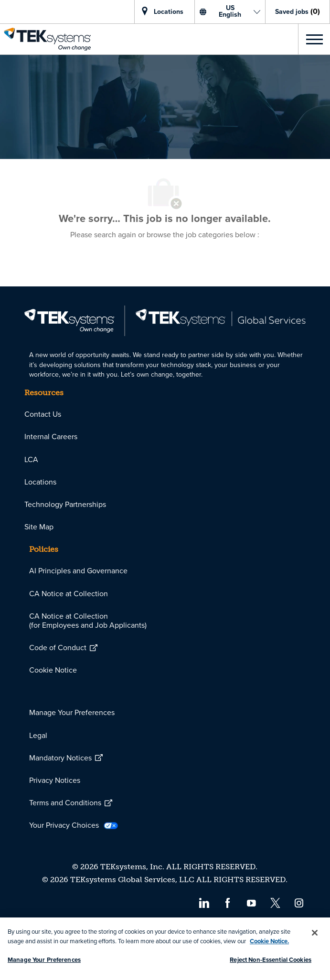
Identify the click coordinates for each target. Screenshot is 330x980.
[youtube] (251, 902)
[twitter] (275, 902)
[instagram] (299, 902)
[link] (45, 39)
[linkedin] (204, 902)
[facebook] (228, 902)
